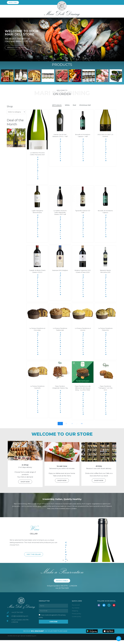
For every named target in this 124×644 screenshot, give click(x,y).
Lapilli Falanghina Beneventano (37, 212)
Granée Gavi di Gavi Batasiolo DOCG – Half (60, 135)
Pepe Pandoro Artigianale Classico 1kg (60, 390)
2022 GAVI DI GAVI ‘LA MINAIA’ (105, 135)
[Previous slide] (63, 564)
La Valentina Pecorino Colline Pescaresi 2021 (37, 154)
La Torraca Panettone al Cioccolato (37, 331)
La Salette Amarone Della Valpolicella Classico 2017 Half (60, 213)
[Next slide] (67, 564)
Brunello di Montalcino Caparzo (105, 212)
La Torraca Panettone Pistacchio (105, 331)
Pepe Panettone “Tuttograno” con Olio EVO (105, 390)
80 (82, 427)
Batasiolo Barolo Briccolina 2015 (105, 271)
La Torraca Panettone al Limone (83, 331)
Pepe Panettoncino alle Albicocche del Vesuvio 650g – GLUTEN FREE (83, 391)
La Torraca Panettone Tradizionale (60, 331)
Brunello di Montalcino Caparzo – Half (83, 136)
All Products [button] (57, 105)
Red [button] (74, 105)
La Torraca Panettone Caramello (37, 389)
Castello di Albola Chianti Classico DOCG (37, 271)
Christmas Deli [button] (85, 105)
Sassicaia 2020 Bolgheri (60, 271)
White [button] (67, 105)
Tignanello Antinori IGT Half (83, 212)
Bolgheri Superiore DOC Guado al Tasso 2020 (83, 272)
